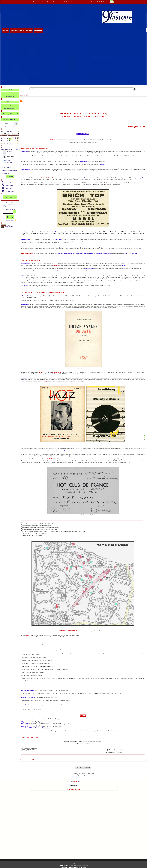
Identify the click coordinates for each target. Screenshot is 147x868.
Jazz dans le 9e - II (26, 95)
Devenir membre (10, 197)
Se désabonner (8, 162)
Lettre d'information (11, 146)
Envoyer (10, 176)
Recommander (9, 186)
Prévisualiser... (111, 752)
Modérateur (12, 180)
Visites (13, 223)
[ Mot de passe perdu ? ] (10, 220)
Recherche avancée (10, 127)
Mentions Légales (10, 191)
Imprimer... (119, 752)
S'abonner (7, 160)
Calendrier (12, 129)
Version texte (9, 188)
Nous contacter (9, 183)
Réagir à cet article (83, 768)
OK (112, 2)
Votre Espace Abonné (10, 193)
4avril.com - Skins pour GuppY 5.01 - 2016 (73, 867)
